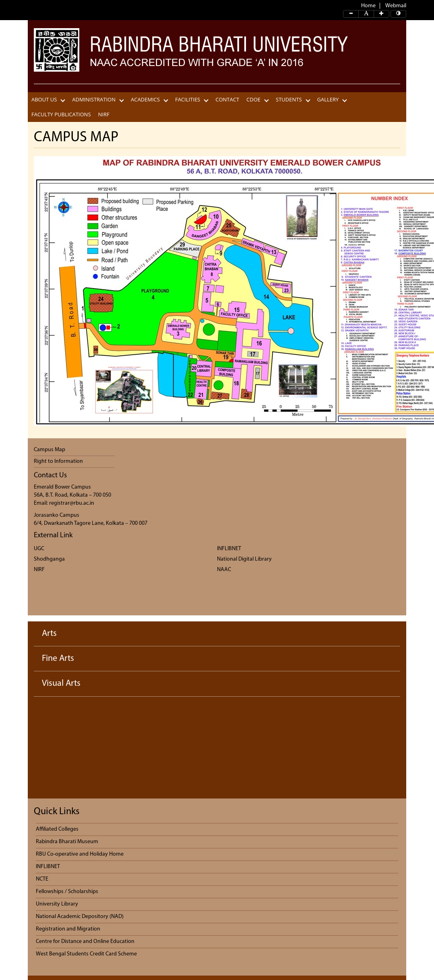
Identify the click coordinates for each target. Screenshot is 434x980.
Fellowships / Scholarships (67, 892)
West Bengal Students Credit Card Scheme (86, 954)
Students (289, 100)
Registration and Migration (68, 929)
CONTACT (227, 100)
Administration (94, 100)
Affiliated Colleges (57, 829)
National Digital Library (244, 559)
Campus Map (50, 450)
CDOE (253, 100)
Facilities (188, 100)
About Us (44, 100)
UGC (39, 549)
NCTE (42, 879)
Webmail (396, 6)
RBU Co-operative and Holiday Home (80, 854)
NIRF (104, 115)
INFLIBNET (229, 549)
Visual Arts (61, 684)
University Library (57, 904)
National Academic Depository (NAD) (80, 917)
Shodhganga (49, 559)
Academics (145, 100)
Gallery (328, 100)
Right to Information (58, 461)
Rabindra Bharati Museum (67, 842)
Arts (49, 634)
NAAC (224, 570)
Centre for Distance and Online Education (85, 942)
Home (368, 6)
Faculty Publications (61, 115)
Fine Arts (58, 659)
